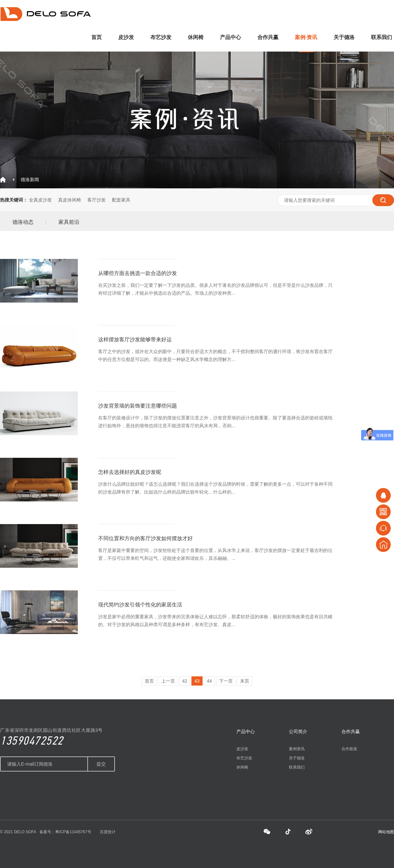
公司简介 (298, 731)
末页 (245, 681)
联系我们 (382, 37)
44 (209, 681)
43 (197, 681)
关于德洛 (344, 37)
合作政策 (349, 749)
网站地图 (386, 832)
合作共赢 (268, 37)
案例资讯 (297, 749)
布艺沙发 (161, 37)
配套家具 (121, 200)
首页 (97, 37)
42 (185, 681)
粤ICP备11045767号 (73, 832)
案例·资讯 (306, 37)
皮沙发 (126, 37)
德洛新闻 (30, 180)
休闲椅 (196, 37)
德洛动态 (23, 222)
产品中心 (230, 37)
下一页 (226, 681)
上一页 (168, 681)
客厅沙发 (97, 200)
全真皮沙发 (40, 200)
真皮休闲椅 (70, 200)
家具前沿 (69, 222)
